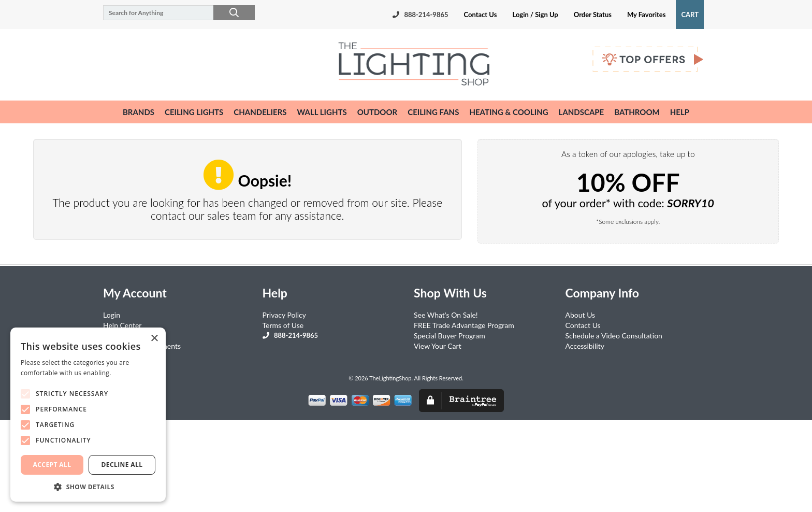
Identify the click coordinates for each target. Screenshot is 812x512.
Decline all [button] (122, 465)
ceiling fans (433, 112)
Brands (139, 112)
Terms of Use (283, 325)
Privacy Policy (284, 315)
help (680, 112)
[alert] (88, 415)
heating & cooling (509, 112)
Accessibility (585, 346)
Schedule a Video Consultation (614, 336)
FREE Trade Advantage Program (464, 325)
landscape (582, 112)
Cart (690, 15)
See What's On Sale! (446, 315)
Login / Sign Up (535, 15)
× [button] (154, 339)
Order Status (593, 15)
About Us (581, 315)
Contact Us (481, 15)
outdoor (378, 112)
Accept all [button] (52, 465)
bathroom (637, 112)
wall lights (322, 112)
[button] (88, 486)
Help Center (122, 325)
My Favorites (646, 15)
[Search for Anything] (174, 13)
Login (112, 315)
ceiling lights (194, 112)
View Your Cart (438, 346)
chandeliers (260, 112)
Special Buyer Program (450, 336)
